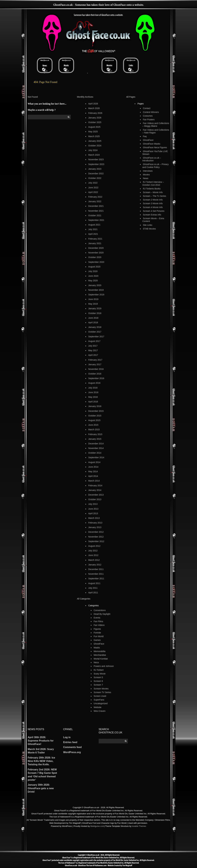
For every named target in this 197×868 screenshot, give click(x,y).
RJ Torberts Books (152, 189)
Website (98, 707)
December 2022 (96, 174)
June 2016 (93, 392)
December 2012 (96, 532)
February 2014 (95, 486)
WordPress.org (72, 752)
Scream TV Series (102, 692)
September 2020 (96, 262)
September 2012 (96, 541)
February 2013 (95, 523)
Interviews (148, 171)
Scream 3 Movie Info (153, 203)
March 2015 (94, 430)
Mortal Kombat (101, 659)
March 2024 (94, 155)
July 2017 (93, 346)
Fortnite (97, 633)
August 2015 (94, 420)
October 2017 (95, 332)
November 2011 (96, 574)
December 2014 (96, 444)
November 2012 (96, 537)
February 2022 (95, 197)
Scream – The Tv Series (155, 196)
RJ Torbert (99, 670)
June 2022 (93, 188)
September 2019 (96, 295)
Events (97, 618)
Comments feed (72, 747)
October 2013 (95, 499)
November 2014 (96, 448)
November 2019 (96, 290)
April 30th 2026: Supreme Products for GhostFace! (41, 741)
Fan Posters (149, 120)
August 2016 (94, 383)
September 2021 (96, 220)
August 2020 (94, 267)
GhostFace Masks (152, 144)
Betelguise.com (97, 826)
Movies (146, 175)
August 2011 (94, 583)
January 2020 (95, 285)
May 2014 (93, 471)
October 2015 (95, 416)
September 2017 (96, 337)
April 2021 (93, 234)
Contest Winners (151, 112)
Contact (147, 108)
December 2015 (96, 411)
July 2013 (93, 504)
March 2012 (94, 560)
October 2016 (95, 374)
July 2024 (93, 150)
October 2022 (95, 178)
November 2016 (96, 369)
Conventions (100, 610)
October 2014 (95, 453)
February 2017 (95, 360)
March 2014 (94, 481)
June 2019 (93, 299)
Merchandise (100, 655)
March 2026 (94, 108)
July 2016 (93, 388)
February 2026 (95, 113)
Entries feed (70, 742)
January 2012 (95, 565)
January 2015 (95, 439)
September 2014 (96, 457)
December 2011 (96, 569)
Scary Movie (100, 674)
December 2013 (96, 495)
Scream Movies (101, 689)
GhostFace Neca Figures (155, 147)
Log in (67, 737)
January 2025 (95, 141)
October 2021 (95, 215)
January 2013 (95, 527)
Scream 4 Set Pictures (154, 211)
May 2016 (93, 397)
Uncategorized (101, 703)
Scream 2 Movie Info (153, 200)
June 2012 (93, 555)
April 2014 (93, 476)
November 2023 (96, 159)
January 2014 (95, 490)
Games (97, 640)
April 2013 (93, 513)
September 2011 (96, 579)
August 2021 (94, 225)
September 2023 (96, 164)
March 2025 (94, 136)
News (146, 178)
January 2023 (95, 169)
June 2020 (93, 276)
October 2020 (95, 257)
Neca (96, 662)
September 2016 (96, 378)
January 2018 (95, 327)
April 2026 (93, 104)
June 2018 (93, 318)
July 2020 (93, 271)
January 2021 (95, 243)
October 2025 (95, 122)
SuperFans (99, 700)
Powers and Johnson (104, 666)
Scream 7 (98, 685)
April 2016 (93, 402)
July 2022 (93, 183)
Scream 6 (98, 681)
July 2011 (93, 588)
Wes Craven (100, 711)
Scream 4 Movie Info (153, 207)
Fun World (99, 636)
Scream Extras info (152, 215)
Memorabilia (100, 651)
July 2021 (93, 229)
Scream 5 (98, 677)
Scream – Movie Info (153, 192)
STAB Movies (149, 229)
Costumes (148, 116)
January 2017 (95, 364)
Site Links (148, 225)
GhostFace (99, 644)
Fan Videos (99, 625)
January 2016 (95, 406)
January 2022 (95, 201)
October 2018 (95, 313)
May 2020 (93, 281)
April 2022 (93, 192)
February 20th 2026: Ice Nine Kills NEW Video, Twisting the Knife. (41, 761)
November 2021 (96, 211)
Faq (145, 136)
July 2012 (93, 551)
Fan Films (98, 621)
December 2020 (96, 248)
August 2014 (94, 462)
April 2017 (93, 355)
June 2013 (93, 509)
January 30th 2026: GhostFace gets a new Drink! (41, 788)
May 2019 (93, 304)
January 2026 (95, 118)
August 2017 (94, 341)
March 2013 (94, 518)
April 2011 (93, 593)
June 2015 (93, 425)
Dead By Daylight (102, 614)
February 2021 (95, 239)
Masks (97, 648)
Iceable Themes (139, 826)
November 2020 (96, 253)
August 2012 (94, 546)
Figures (97, 629)
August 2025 (94, 127)
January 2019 (95, 308)
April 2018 (93, 322)
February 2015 (95, 434)
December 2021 (96, 206)
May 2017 (93, 350)
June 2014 (93, 467)
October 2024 (95, 146)
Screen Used (100, 696)
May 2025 (93, 132)
